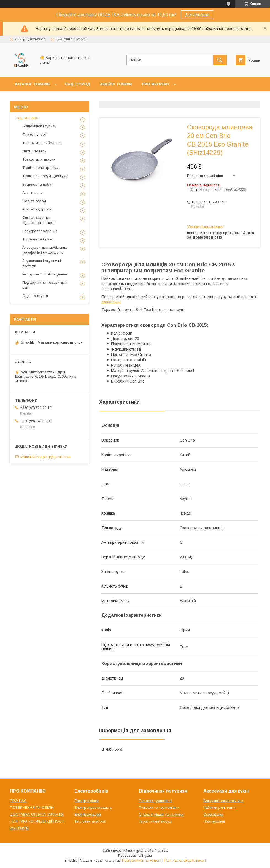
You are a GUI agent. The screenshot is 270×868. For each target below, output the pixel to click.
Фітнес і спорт (34, 134)
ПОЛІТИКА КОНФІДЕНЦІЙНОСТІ (37, 821)
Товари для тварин (39, 159)
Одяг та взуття (35, 296)
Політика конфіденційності (185, 861)
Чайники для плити (219, 808)
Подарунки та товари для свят (45, 285)
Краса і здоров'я (37, 209)
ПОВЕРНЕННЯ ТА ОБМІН (32, 808)
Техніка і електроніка (40, 168)
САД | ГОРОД (78, 84)
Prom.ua (161, 851)
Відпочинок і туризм (40, 126)
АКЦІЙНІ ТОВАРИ (116, 84)
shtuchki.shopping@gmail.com (45, 457)
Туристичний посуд (155, 821)
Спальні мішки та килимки (161, 814)
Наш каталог (27, 118)
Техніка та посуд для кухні (45, 176)
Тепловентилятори (90, 821)
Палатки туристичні (156, 801)
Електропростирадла (93, 808)
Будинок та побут (38, 184)
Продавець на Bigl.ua (135, 856)
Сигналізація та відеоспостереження (40, 220)
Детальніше (197, 15)
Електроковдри (88, 814)
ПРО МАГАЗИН (155, 84)
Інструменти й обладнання (45, 274)
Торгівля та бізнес (38, 239)
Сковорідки (213, 814)
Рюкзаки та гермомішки (159, 808)
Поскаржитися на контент (142, 861)
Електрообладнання (40, 231)
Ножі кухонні (214, 821)
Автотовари (33, 193)
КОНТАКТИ (19, 828)
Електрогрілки (87, 801)
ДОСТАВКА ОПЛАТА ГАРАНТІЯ (37, 814)
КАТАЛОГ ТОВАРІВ (32, 84)
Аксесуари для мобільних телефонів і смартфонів (45, 250)
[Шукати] (220, 60)
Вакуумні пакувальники (223, 801)
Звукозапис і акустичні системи (42, 263)
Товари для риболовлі (42, 143)
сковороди (111, 302)
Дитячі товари (34, 151)
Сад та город (34, 201)
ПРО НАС (18, 801)
